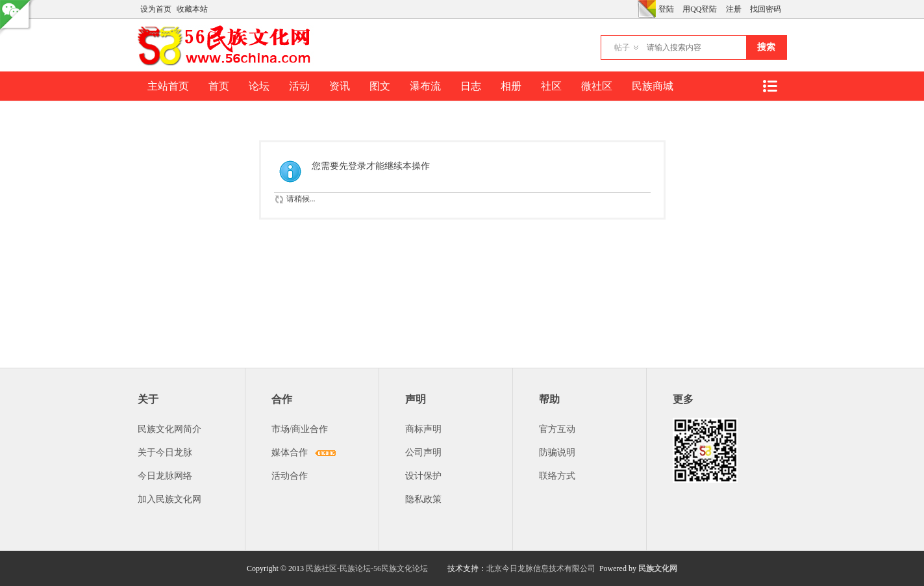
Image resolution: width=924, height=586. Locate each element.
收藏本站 (192, 9)
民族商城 (653, 86)
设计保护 (423, 476)
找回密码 (766, 9)
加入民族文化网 (169, 499)
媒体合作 (290, 452)
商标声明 (423, 429)
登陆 (666, 9)
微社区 (597, 86)
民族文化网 (658, 568)
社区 (551, 86)
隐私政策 (423, 499)
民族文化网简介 (169, 429)
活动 (299, 86)
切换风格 (647, 9)
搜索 (766, 47)
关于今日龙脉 (165, 452)
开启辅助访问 (634, 9)
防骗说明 (557, 452)
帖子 (622, 47)
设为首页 (156, 9)
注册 (734, 9)
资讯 (340, 86)
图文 (380, 86)
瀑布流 (425, 86)
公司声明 (423, 452)
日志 (471, 86)
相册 (511, 86)
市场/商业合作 (300, 429)
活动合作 (290, 476)
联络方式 (557, 476)
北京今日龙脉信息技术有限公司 (541, 568)
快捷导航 (770, 86)
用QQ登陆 (700, 9)
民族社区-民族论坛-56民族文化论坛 (367, 568)
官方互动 (557, 429)
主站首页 (168, 86)
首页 (219, 86)
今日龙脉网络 (165, 476)
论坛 (259, 86)
